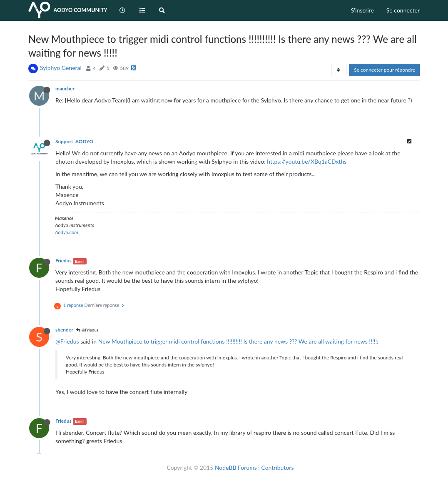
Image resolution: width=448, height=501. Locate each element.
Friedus (63, 260)
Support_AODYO (74, 141)
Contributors (277, 467)
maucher (65, 88)
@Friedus (87, 330)
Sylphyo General (61, 68)
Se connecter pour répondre (385, 70)
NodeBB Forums (236, 467)
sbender (64, 330)
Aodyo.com (67, 232)
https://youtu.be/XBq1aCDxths (307, 161)
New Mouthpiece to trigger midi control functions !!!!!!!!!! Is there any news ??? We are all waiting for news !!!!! (238, 341)
